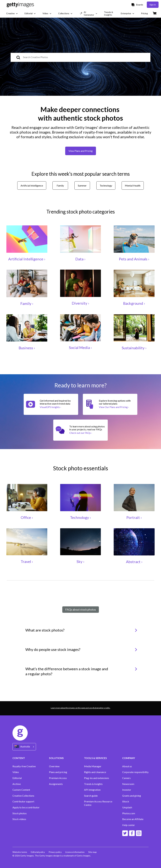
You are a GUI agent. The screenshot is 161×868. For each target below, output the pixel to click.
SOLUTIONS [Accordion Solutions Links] (56, 758)
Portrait (133, 517)
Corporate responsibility (135, 772)
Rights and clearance (95, 772)
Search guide (91, 796)
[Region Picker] (24, 747)
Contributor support (23, 801)
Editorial (17, 778)
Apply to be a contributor (26, 807)
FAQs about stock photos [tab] (81, 609)
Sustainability (133, 348)
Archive (17, 784)
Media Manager (93, 766)
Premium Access (58, 778)
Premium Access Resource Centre (98, 803)
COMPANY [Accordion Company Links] (129, 758)
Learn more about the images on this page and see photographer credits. (81, 708)
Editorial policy (38, 852)
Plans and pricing (58, 772)
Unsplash (127, 807)
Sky (79, 561)
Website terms (20, 852)
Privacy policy (55, 852)
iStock (126, 801)
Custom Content (21, 790)
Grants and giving (132, 796)
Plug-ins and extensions (97, 778)
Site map (92, 852)
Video (16, 772)
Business (26, 348)
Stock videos (19, 819)
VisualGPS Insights (50, 407)
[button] (80, 632)
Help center (129, 825)
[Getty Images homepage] (20, 5)
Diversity (79, 303)
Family (26, 303)
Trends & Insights (93, 784)
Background (133, 303)
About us (127, 766)
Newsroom (128, 784)
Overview (54, 766)
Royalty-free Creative (24, 766)
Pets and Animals (133, 259)
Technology (79, 517)
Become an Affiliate (133, 819)
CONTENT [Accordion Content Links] (19, 758)
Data (79, 259)
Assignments (56, 784)
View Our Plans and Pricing (114, 407)
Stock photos (20, 813)
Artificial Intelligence (26, 259)
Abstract (133, 562)
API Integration (92, 790)
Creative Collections (23, 796)
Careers (126, 778)
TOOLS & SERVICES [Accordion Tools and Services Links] (95, 758)
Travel (26, 561)
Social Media (79, 347)
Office (26, 517)
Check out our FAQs (81, 433)
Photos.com (129, 813)
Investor (127, 790)
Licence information (75, 852)
